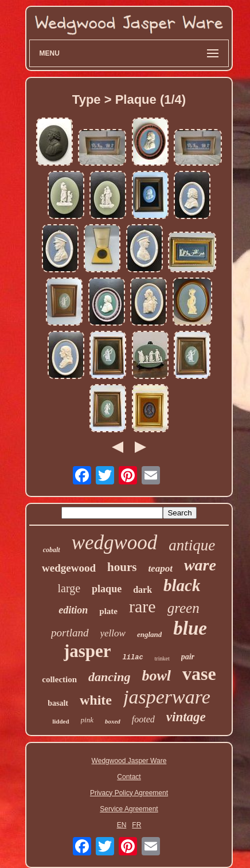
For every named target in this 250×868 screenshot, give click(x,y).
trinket (162, 658)
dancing (109, 677)
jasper (87, 651)
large (69, 588)
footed (143, 719)
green (183, 608)
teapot (160, 568)
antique (192, 545)
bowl (156, 676)
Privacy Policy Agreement (129, 793)
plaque (107, 589)
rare (142, 606)
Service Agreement (129, 809)
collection (59, 679)
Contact (129, 777)
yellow (113, 633)
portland (70, 633)
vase (199, 674)
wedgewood (69, 568)
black (182, 585)
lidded (60, 721)
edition (73, 610)
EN (122, 825)
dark (142, 590)
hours (122, 567)
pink (87, 720)
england (149, 634)
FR (136, 825)
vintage (186, 717)
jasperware (167, 697)
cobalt (52, 550)
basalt (58, 703)
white (96, 700)
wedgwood (115, 543)
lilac (133, 658)
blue (190, 628)
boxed (113, 721)
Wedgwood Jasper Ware (129, 761)
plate (108, 611)
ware (200, 565)
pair (188, 657)
